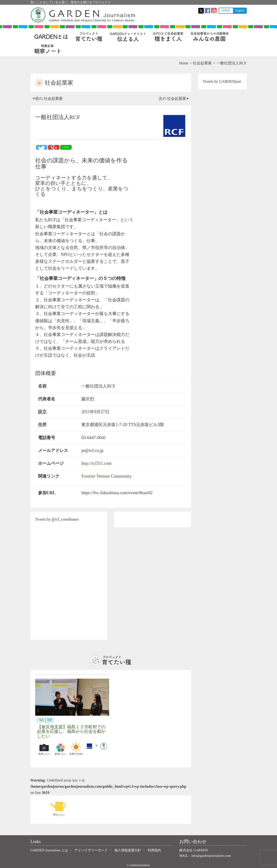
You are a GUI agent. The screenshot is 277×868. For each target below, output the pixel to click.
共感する (76, 749)
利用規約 (154, 850)
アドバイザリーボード (91, 850)
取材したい (44, 749)
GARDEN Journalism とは (49, 850)
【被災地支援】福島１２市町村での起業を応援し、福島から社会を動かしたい (71, 731)
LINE (66, 147)
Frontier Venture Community (106, 476)
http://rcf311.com (96, 463)
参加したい (61, 749)
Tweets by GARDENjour (222, 81)
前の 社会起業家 (48, 98)
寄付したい (59, 808)
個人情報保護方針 (128, 850)
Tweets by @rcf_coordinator (57, 519)
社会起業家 (202, 63)
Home (184, 63)
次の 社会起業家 (174, 98)
